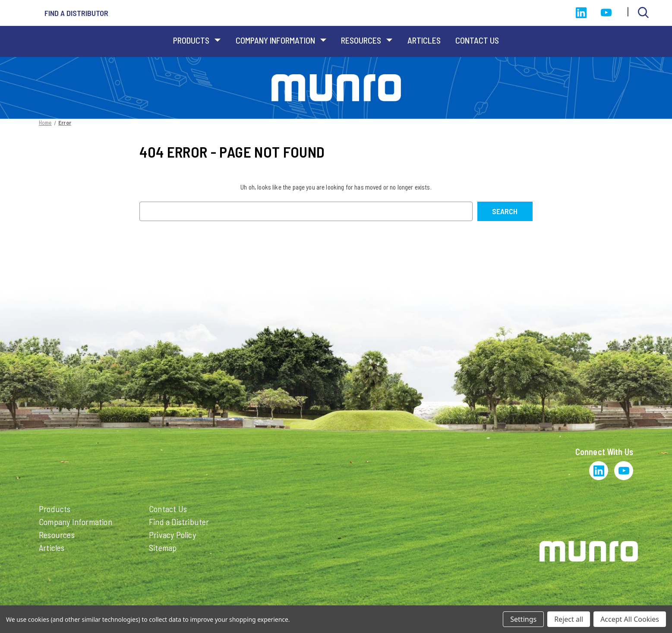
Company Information (281, 40)
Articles (424, 40)
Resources (367, 40)
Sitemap (163, 548)
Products (197, 40)
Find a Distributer (179, 522)
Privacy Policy (172, 535)
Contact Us (477, 40)
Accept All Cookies (630, 619)
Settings (523, 619)
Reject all (569, 619)
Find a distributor (76, 13)
